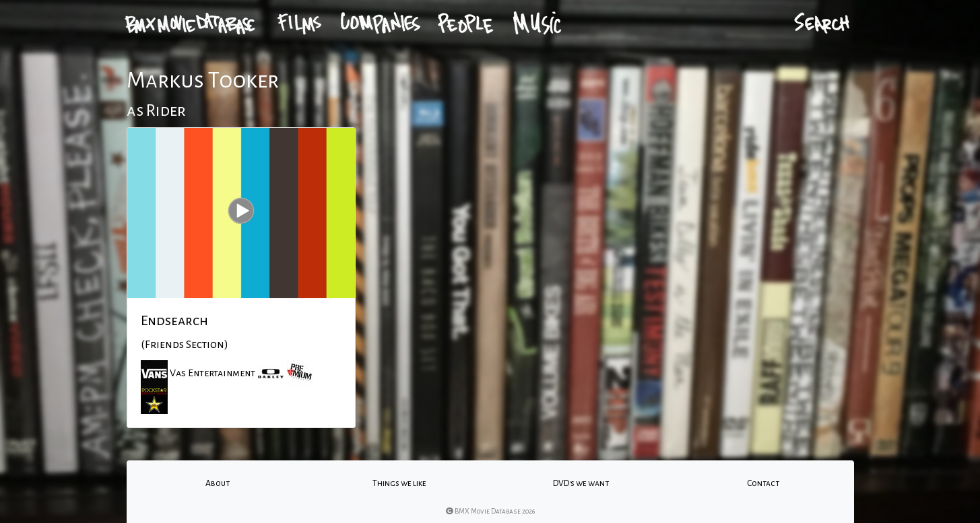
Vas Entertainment (213, 373)
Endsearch (174, 320)
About (218, 483)
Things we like (399, 483)
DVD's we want (581, 483)
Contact (763, 483)
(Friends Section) (185, 345)
